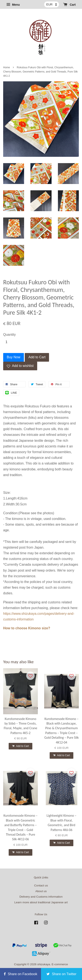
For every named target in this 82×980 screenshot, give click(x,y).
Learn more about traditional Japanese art (41, 902)
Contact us (41, 885)
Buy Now (14, 357)
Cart (69, 5)
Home (7, 67)
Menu (13, 5)
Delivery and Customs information (41, 897)
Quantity (10, 335)
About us (41, 891)
